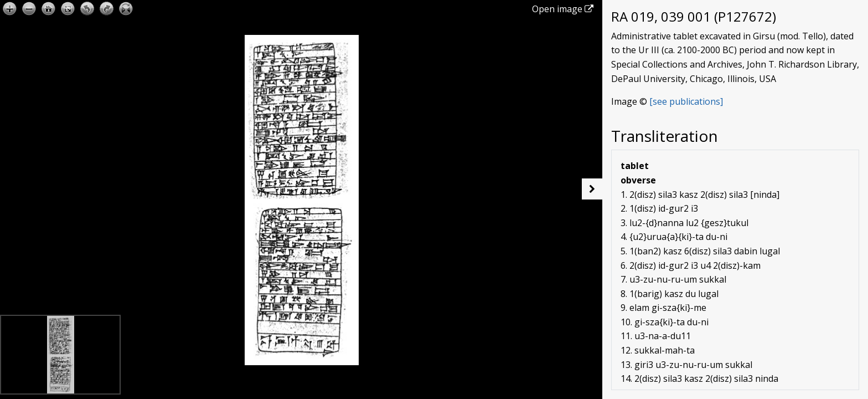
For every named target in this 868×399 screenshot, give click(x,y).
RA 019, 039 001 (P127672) (694, 16)
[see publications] (686, 101)
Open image (563, 9)
